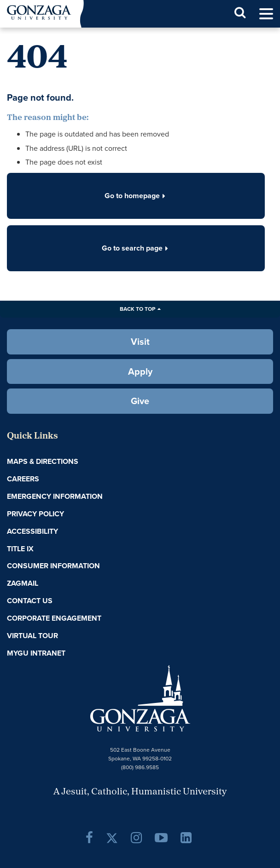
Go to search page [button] (136, 248)
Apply (140, 371)
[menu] (266, 14)
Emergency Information (55, 496)
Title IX (20, 549)
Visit (140, 342)
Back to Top (137, 309)
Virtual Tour (32, 636)
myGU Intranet (36, 653)
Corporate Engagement (54, 618)
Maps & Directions (43, 461)
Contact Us (30, 601)
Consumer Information (53, 566)
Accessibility (32, 531)
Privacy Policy (35, 514)
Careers (23, 479)
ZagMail (23, 583)
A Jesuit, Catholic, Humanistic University (140, 792)
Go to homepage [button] (136, 196)
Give (140, 401)
